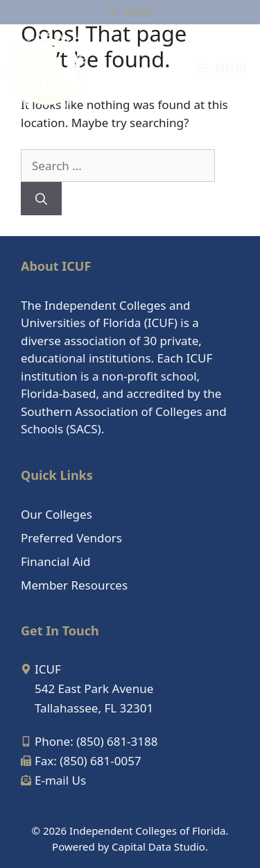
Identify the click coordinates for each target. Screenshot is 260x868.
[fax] (81, 761)
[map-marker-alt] (41, 669)
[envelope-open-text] (53, 780)
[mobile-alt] (89, 741)
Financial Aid (55, 561)
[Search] (41, 199)
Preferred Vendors (71, 538)
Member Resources (74, 585)
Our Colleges (57, 514)
